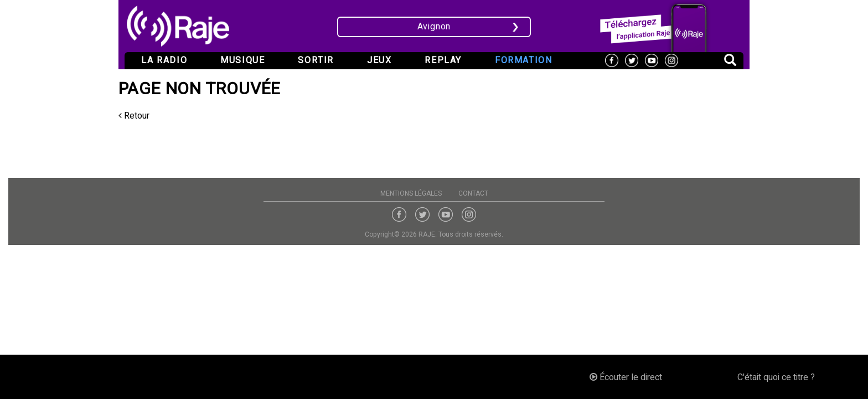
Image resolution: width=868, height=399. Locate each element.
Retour (134, 116)
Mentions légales (411, 193)
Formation (523, 60)
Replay (443, 60)
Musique (242, 60)
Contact (473, 193)
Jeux (379, 60)
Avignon (434, 27)
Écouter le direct (626, 377)
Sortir (316, 60)
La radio (164, 60)
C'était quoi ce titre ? (776, 377)
